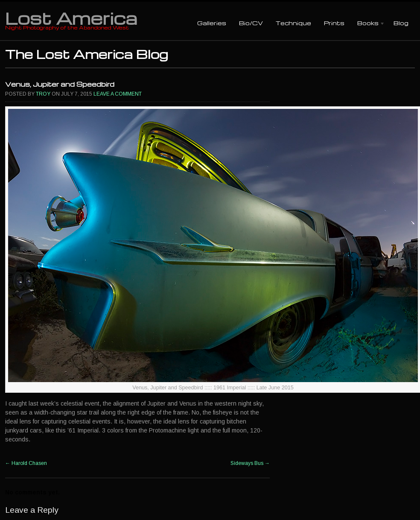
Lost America (71, 18)
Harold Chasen (26, 463)
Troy (43, 94)
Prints (334, 23)
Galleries (212, 23)
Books (368, 24)
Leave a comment (118, 94)
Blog (401, 23)
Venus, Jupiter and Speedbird (60, 84)
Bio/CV (251, 23)
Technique (293, 23)
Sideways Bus (250, 463)
